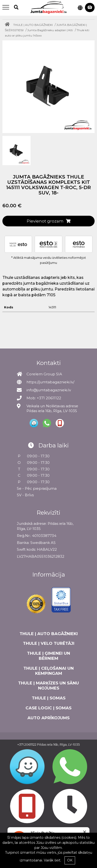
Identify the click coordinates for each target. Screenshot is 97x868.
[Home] (8, 25)
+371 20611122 (27, 744)
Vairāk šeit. (52, 860)
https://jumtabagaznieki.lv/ (50, 382)
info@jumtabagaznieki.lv (49, 390)
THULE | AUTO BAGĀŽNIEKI (33, 25)
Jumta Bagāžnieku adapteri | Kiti (50, 30)
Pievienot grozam (49, 221)
